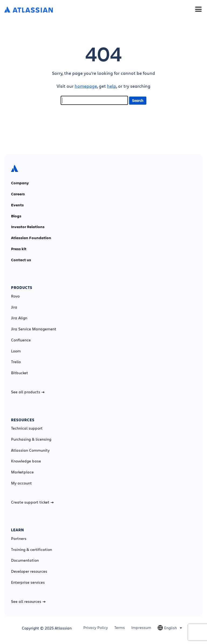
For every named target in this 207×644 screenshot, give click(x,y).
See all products (28, 392)
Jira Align (19, 318)
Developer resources (29, 571)
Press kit (19, 249)
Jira (14, 307)
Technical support (27, 428)
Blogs (16, 216)
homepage (86, 86)
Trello (16, 362)
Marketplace (22, 472)
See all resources (28, 601)
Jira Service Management (34, 329)
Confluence (21, 340)
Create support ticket (32, 502)
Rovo (15, 296)
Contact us (21, 260)
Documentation (25, 560)
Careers (18, 194)
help (112, 86)
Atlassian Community (30, 450)
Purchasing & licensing (31, 439)
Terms (120, 628)
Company (20, 183)
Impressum (141, 628)
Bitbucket (20, 373)
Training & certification (32, 550)
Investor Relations (28, 227)
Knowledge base (26, 461)
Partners (19, 539)
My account (21, 483)
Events (17, 205)
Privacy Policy (96, 628)
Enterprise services (28, 582)
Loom (16, 351)
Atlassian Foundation (31, 238)
